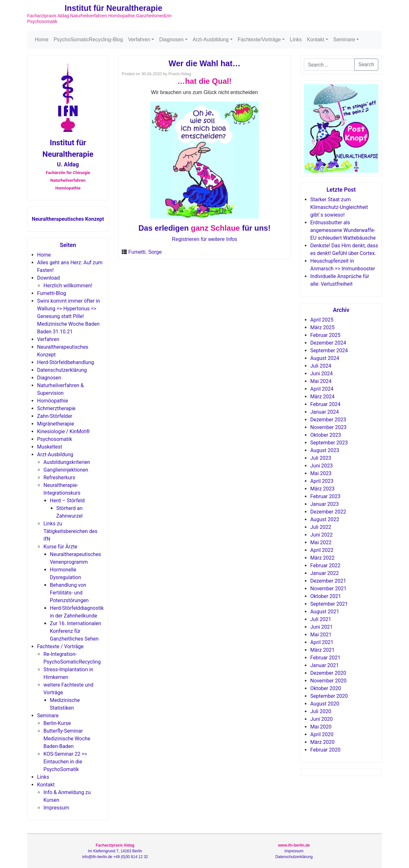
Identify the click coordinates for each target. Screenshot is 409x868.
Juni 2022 (321, 535)
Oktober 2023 (326, 435)
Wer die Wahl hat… (204, 63)
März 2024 (322, 397)
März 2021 (322, 650)
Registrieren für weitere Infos (205, 239)
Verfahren (139, 40)
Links (296, 40)
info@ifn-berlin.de (97, 857)
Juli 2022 (321, 527)
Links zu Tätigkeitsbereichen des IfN (70, 531)
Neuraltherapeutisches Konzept (68, 219)
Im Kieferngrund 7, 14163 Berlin (115, 851)
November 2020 (328, 681)
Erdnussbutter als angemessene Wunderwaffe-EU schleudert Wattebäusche (343, 230)
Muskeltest (50, 447)
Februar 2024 (325, 404)
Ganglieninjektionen (66, 470)
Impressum (56, 808)
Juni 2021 (321, 627)
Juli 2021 (321, 619)
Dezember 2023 (328, 420)
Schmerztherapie (56, 408)
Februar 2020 (325, 750)
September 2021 (329, 604)
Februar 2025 (325, 335)
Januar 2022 (324, 573)
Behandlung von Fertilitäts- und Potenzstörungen (69, 593)
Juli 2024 (321, 366)
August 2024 (325, 358)
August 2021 (325, 612)
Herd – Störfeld (67, 501)
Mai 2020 (321, 727)
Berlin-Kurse (57, 723)
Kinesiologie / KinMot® (63, 431)
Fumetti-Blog (52, 293)
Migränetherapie (56, 424)
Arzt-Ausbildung (211, 40)
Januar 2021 (324, 665)
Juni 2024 (321, 374)
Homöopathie (53, 401)
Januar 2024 (324, 412)
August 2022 (325, 519)
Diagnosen (171, 40)
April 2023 (322, 481)
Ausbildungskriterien (67, 462)
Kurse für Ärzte (60, 547)
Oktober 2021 (326, 596)
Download (48, 278)
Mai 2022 (321, 542)
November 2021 (328, 589)
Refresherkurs (59, 478)
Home (42, 40)
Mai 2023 (321, 473)
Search (366, 64)
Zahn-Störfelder (55, 416)
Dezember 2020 (328, 673)
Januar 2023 (324, 504)
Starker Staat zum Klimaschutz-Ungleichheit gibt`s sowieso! (339, 207)
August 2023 (325, 450)
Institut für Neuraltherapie (113, 8)
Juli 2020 (321, 711)
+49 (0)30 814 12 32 (131, 857)
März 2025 (322, 327)
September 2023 (329, 443)
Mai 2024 (321, 381)
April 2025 (322, 320)
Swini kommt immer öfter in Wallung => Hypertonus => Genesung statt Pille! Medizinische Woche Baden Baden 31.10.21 (69, 316)
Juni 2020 (321, 719)
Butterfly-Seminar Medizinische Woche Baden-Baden (67, 739)
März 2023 (322, 489)
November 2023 (328, 427)
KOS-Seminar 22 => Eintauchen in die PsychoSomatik (65, 762)
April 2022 (322, 550)
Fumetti (137, 252)
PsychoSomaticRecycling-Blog (88, 40)
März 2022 (322, 558)
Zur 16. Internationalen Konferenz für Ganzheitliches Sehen (76, 631)
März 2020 (322, 742)
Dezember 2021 (328, 581)
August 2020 (325, 704)
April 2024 (322, 389)
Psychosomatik (54, 439)
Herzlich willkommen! (68, 286)
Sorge (155, 252)
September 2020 (329, 696)
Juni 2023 (321, 466)
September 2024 (329, 350)
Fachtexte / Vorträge (60, 646)
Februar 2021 (325, 658)
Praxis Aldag (180, 74)
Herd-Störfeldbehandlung (66, 362)
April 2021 (322, 642)
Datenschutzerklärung (62, 370)
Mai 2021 (321, 635)
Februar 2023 (325, 496)
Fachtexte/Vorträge (259, 40)
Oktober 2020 (326, 688)
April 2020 (322, 734)
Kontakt (315, 40)
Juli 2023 (321, 458)
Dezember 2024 (328, 343)
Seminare (344, 40)
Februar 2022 (325, 565)
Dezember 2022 (328, 512)
